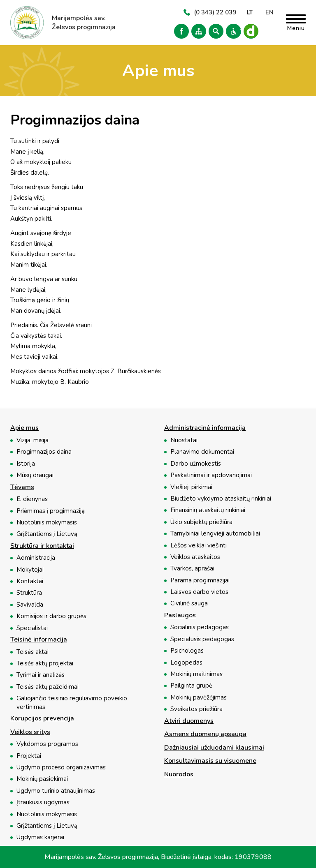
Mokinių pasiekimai (42, 779)
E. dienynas (32, 499)
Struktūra (29, 593)
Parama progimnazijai (200, 580)
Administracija (36, 558)
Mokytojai (30, 570)
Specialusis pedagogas (202, 639)
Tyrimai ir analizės (41, 675)
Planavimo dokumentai (202, 452)
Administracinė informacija (205, 428)
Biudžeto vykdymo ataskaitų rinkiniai (221, 499)
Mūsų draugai (35, 475)
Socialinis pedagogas (200, 627)
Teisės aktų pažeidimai (48, 687)
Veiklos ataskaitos (195, 557)
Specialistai (32, 628)
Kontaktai (30, 581)
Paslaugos (180, 616)
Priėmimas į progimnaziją (51, 511)
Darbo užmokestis (196, 464)
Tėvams (22, 487)
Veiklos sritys (30, 732)
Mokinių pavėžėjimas (199, 697)
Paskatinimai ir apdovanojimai (211, 475)
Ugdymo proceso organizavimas (61, 767)
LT (250, 12)
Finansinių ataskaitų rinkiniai (208, 510)
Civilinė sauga (189, 603)
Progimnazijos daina (44, 452)
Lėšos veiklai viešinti (199, 545)
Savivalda (30, 605)
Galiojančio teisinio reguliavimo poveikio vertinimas (72, 702)
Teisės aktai (33, 652)
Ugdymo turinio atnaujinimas (56, 791)
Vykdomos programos (47, 744)
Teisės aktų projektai (45, 663)
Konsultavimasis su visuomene (210, 761)
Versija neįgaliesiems (232, 31)
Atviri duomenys (189, 721)
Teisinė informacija (39, 640)
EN (270, 12)
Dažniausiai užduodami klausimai (214, 748)
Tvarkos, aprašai (192, 568)
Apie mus (24, 428)
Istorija (26, 464)
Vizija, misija (33, 440)
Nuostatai (184, 440)
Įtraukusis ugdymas (43, 802)
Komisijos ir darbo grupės (51, 616)
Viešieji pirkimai (191, 487)
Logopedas (186, 663)
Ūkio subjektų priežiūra (201, 522)
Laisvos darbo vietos (199, 592)
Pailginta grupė (191, 686)
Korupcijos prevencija (42, 719)
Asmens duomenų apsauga (205, 734)
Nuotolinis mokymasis (47, 522)
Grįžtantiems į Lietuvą (47, 534)
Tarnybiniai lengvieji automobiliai (215, 533)
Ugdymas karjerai (40, 837)
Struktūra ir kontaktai (42, 546)
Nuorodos (179, 775)
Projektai (29, 756)
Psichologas (187, 651)
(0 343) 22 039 (215, 12)
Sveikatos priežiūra (196, 709)
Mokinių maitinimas (196, 674)
